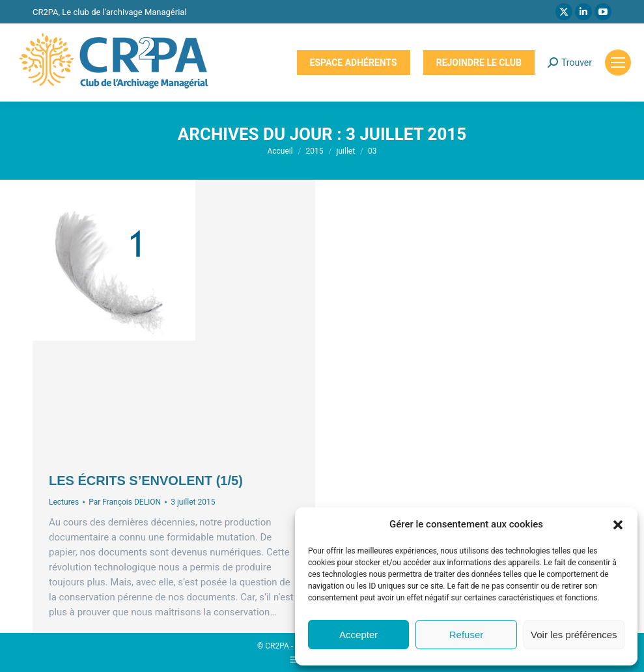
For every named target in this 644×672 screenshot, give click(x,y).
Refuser (467, 635)
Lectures (64, 502)
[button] (618, 525)
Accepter (358, 635)
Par (125, 502)
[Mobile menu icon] (618, 63)
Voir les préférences (574, 635)
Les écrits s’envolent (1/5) (146, 481)
